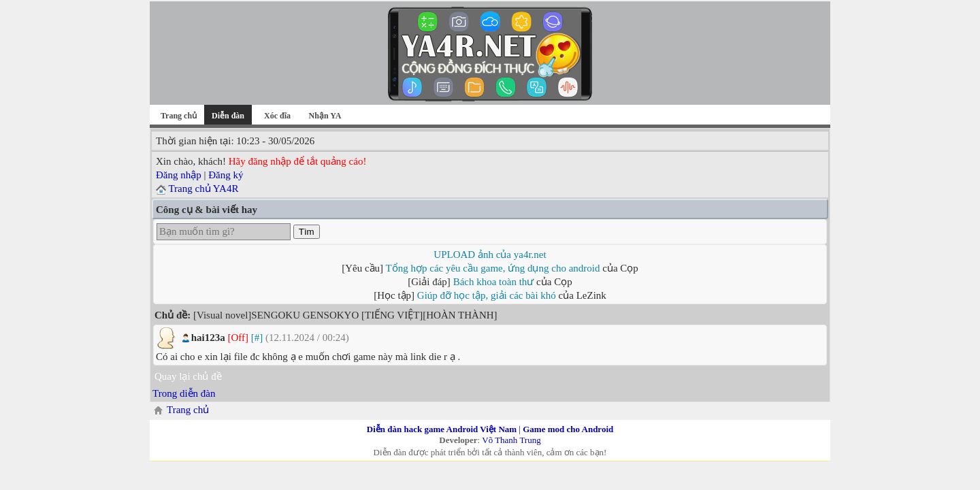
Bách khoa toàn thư (494, 282)
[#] (257, 338)
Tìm (307, 232)
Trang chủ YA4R (203, 189)
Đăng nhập (179, 175)
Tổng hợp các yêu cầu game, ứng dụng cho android (493, 268)
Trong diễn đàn (184, 393)
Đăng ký (226, 175)
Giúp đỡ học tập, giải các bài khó (487, 295)
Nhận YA (325, 116)
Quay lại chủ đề (188, 376)
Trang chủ (179, 116)
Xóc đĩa (277, 116)
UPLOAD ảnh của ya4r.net (490, 255)
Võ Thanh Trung (511, 440)
